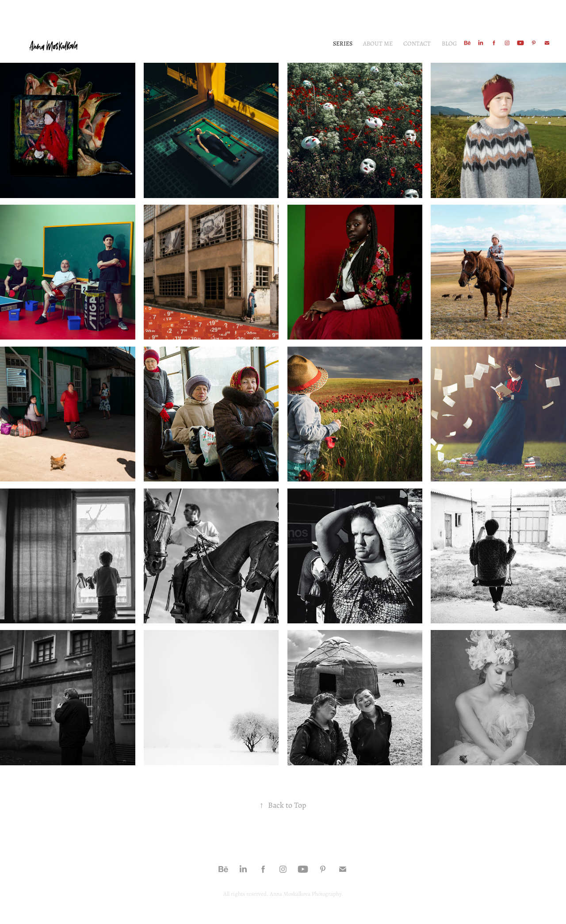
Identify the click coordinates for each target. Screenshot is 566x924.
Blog (449, 43)
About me (378, 43)
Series (343, 43)
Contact (417, 43)
